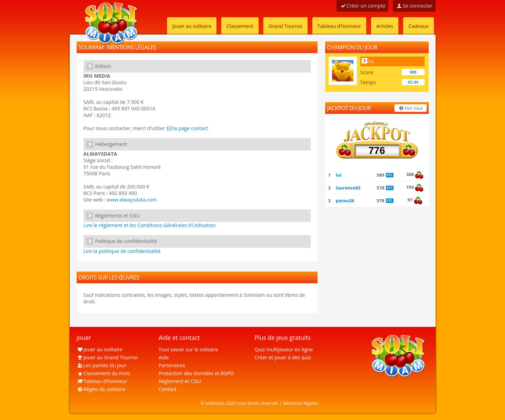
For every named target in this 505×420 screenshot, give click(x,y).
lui (371, 61)
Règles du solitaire (101, 389)
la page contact (187, 128)
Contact (167, 389)
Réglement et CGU (180, 381)
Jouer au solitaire (192, 26)
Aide (164, 357)
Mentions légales (301, 403)
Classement (240, 26)
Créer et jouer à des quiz (283, 357)
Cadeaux (418, 26)
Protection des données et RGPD (196, 373)
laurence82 (348, 188)
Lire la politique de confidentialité (122, 251)
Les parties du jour (102, 365)
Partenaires (172, 365)
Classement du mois (104, 373)
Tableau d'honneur (339, 26)
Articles (385, 26)
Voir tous (410, 108)
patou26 (345, 201)
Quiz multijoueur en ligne (284, 349)
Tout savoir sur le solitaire (188, 349)
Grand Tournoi (285, 26)
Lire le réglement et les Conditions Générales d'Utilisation (150, 225)
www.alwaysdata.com (132, 200)
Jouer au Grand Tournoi (107, 357)
